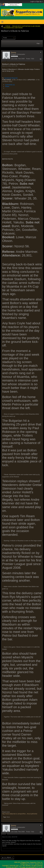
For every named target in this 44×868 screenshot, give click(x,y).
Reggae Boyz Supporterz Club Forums (26, 26)
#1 (41, 64)
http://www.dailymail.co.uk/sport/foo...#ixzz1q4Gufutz (20, 814)
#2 (41, 837)
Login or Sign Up (37, 2)
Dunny (14, 52)
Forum (8, 26)
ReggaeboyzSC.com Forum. (13, 28)
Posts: (28, 59)
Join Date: (14, 59)
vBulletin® (31, 864)
